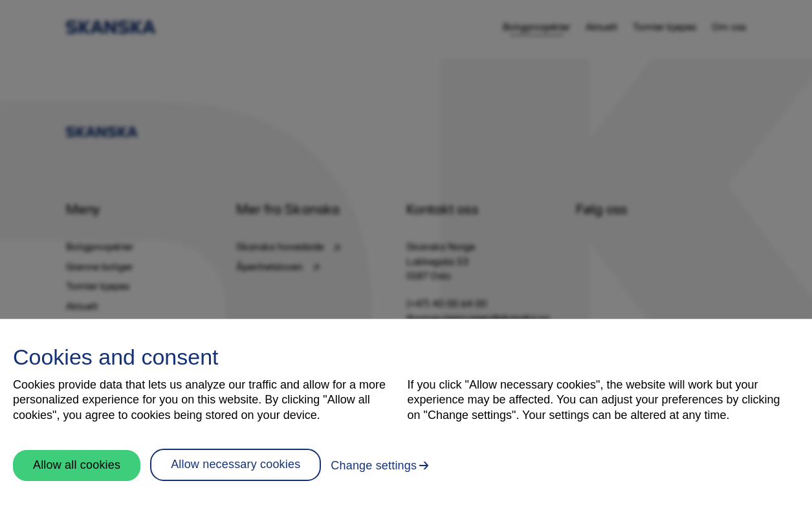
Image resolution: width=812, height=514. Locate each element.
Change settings (374, 466)
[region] (406, 416)
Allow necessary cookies (236, 464)
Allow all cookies (77, 465)
